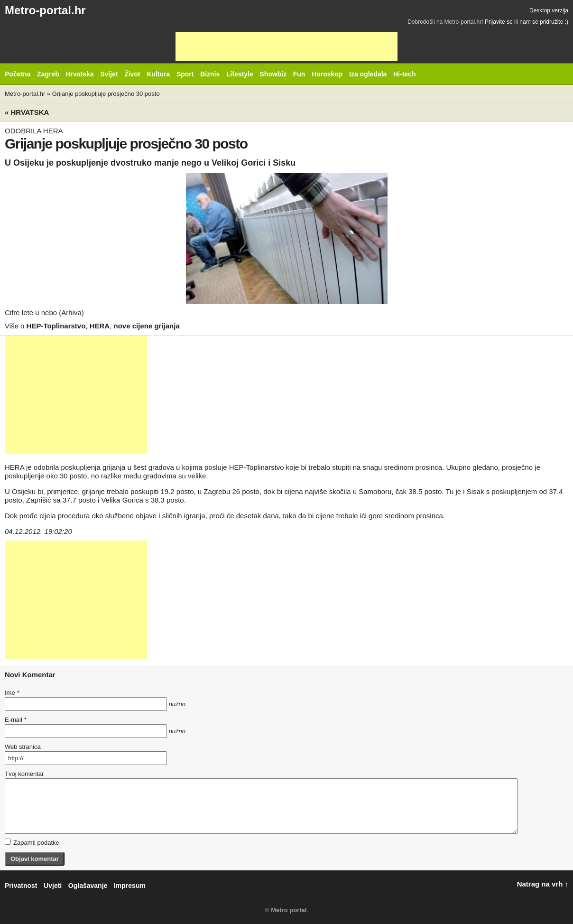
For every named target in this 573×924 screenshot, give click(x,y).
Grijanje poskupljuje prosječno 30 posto (106, 94)
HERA (100, 326)
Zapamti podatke (32, 842)
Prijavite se (499, 22)
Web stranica (23, 747)
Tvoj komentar (24, 774)
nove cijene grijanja (147, 326)
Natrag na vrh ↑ (543, 884)
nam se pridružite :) (544, 22)
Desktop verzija (549, 10)
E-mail (16, 720)
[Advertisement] (286, 47)
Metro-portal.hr (45, 10)
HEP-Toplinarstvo (56, 326)
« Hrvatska (27, 112)
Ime (12, 693)
